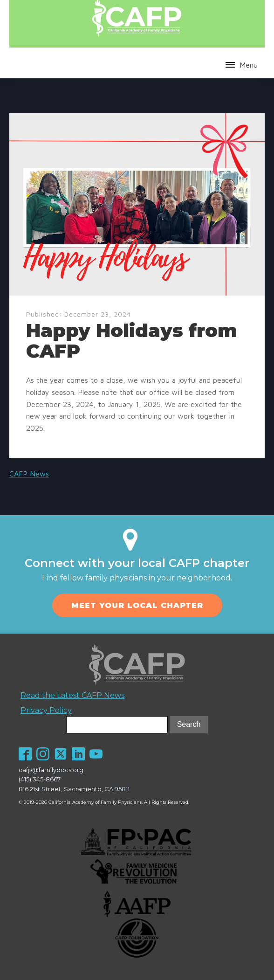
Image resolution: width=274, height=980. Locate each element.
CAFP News (29, 474)
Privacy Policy (46, 710)
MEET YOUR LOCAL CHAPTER (137, 605)
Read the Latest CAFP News (72, 695)
